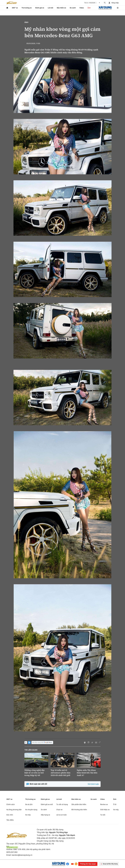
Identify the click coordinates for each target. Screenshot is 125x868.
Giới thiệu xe (105, 810)
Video (82, 8)
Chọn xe (59, 810)
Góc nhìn (10, 815)
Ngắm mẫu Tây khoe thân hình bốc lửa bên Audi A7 (87, 773)
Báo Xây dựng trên (42, 743)
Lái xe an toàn (62, 815)
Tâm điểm (10, 820)
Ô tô (115, 804)
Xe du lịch (29, 804)
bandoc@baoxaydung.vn (22, 855)
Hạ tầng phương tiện (14, 810)
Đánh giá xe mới (47, 804)
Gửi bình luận (93, 784)
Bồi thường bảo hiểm (79, 810)
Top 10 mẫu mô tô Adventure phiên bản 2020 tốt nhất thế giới (60, 773)
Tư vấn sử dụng (62, 804)
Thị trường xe (27, 8)
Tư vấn (103, 815)
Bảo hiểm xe (61, 8)
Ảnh (89, 8)
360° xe (15, 8)
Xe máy (28, 815)
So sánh (44, 810)
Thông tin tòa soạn (88, 864)
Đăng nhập (115, 3)
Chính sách (10, 804)
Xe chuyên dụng (31, 810)
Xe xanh (73, 8)
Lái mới (50, 8)
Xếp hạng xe (45, 815)
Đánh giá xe (40, 8)
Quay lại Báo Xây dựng (109, 864)
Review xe (104, 804)
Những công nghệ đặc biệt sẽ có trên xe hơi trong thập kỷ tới (35, 773)
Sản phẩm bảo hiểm (79, 804)
